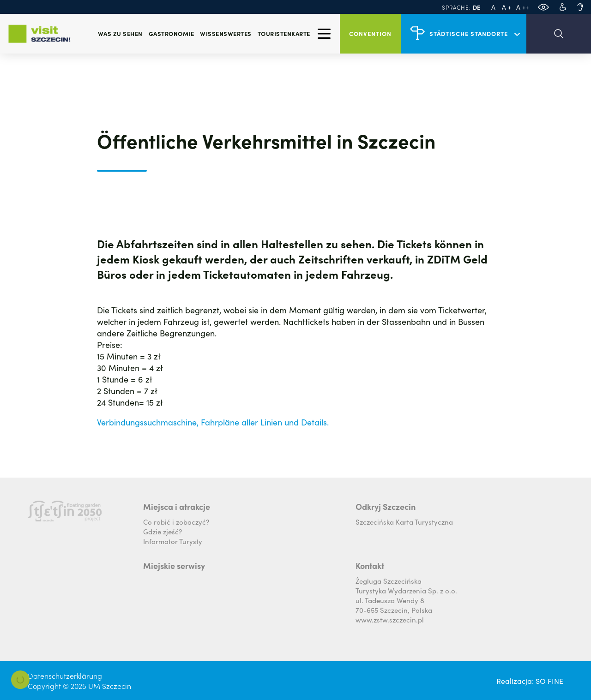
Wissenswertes (226, 33)
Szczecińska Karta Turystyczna (404, 522)
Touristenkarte (284, 33)
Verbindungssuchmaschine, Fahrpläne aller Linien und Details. (213, 422)
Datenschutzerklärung (65, 676)
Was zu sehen (120, 33)
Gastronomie (172, 33)
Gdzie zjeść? (163, 531)
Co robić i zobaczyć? (176, 522)
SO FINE (549, 681)
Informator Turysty (173, 541)
